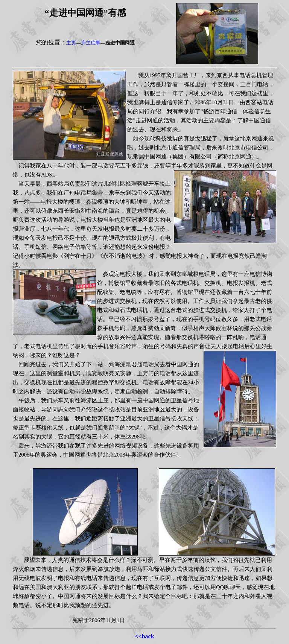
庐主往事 (91, 43)
